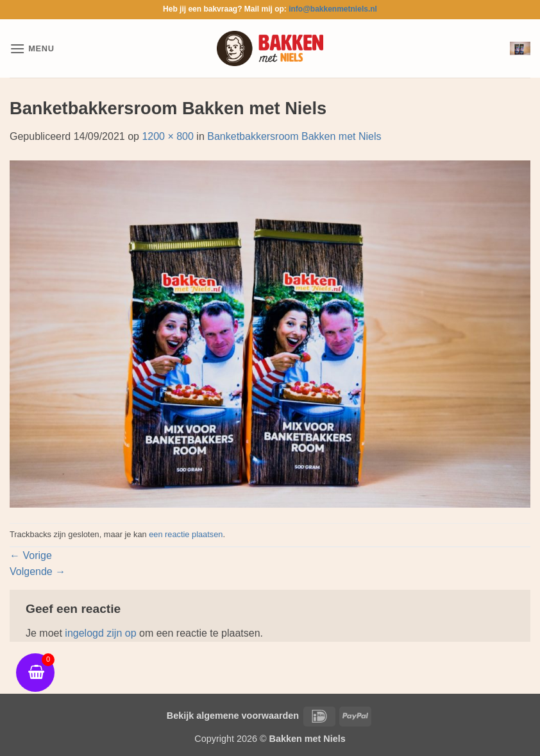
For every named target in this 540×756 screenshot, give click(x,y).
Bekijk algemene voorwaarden (233, 716)
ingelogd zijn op (100, 633)
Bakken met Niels (308, 739)
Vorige (31, 555)
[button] (32, 48)
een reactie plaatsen (186, 534)
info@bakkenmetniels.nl (333, 9)
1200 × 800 (168, 136)
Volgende (38, 571)
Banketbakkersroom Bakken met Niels (294, 136)
